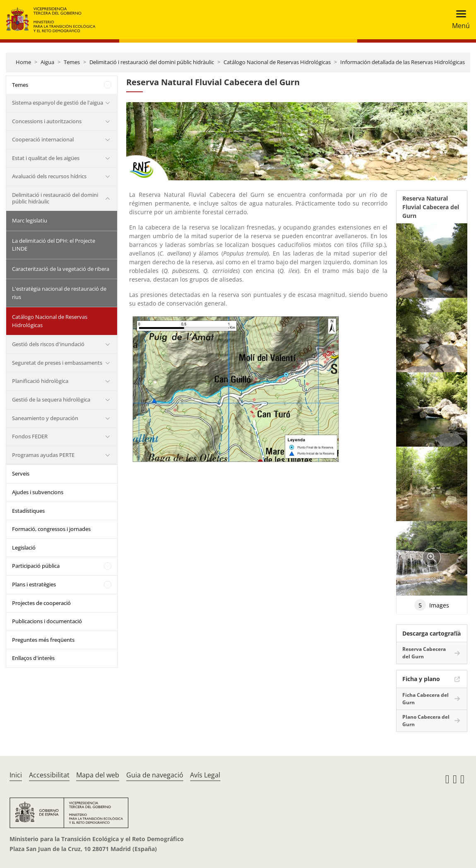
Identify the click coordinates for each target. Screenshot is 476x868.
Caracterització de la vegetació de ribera (61, 269)
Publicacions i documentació (47, 621)
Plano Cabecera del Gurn (426, 721)
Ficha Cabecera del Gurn (426, 699)
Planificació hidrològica (40, 381)
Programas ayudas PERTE (43, 455)
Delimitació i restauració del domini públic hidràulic (152, 62)
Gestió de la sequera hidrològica (51, 399)
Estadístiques (28, 511)
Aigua (47, 62)
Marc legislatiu (30, 220)
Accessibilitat (49, 775)
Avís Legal (205, 775)
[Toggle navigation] (458, 20)
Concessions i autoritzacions (47, 121)
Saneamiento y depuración (45, 418)
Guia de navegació (155, 775)
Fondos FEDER (30, 436)
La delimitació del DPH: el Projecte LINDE (54, 245)
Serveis (21, 473)
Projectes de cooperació (41, 603)
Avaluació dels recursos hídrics (49, 176)
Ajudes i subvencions (38, 492)
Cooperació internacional (43, 139)
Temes (72, 62)
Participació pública (36, 566)
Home (23, 62)
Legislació (24, 548)
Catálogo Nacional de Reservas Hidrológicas (277, 62)
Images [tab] (432, 605)
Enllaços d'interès (33, 658)
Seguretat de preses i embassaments (57, 363)
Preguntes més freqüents (43, 640)
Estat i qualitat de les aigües (46, 158)
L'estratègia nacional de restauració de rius (59, 293)
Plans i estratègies (34, 584)
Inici (16, 775)
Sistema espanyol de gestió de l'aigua (58, 103)
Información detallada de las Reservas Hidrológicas (403, 62)
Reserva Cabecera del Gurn (424, 653)
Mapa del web (98, 775)
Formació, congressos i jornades (51, 529)
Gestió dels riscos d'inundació (48, 344)
